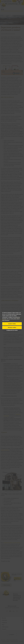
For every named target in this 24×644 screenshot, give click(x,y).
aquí (9, 319)
